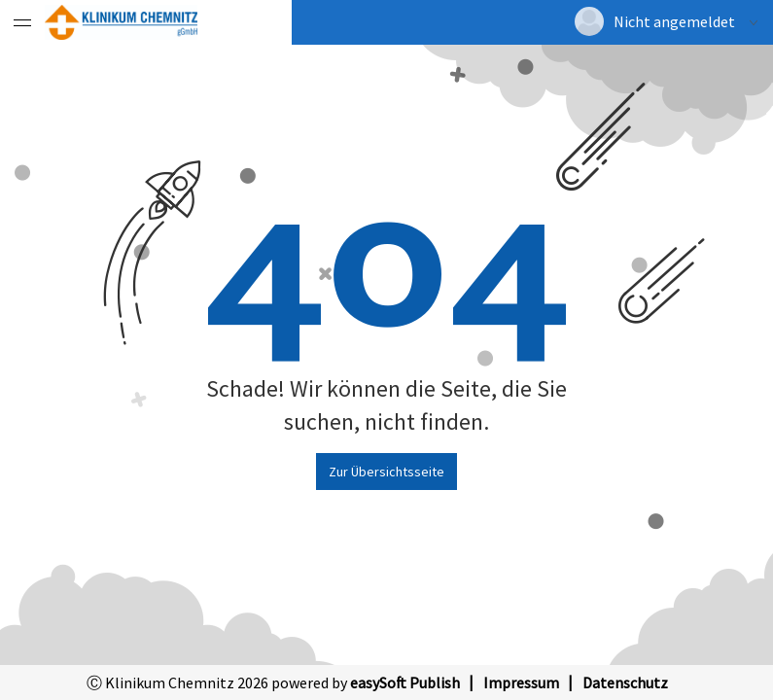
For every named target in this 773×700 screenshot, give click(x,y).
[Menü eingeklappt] (22, 22)
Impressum (521, 682)
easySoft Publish (405, 682)
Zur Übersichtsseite (386, 472)
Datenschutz (625, 682)
